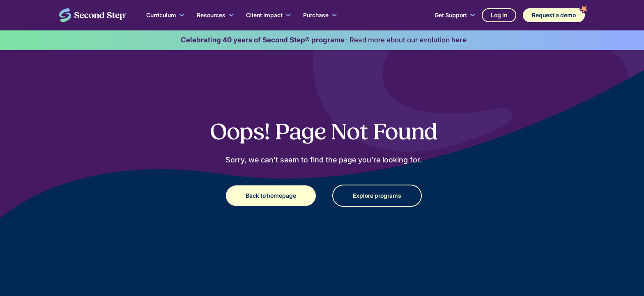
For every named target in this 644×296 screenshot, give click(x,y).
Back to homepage (271, 195)
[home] (93, 15)
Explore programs (377, 195)
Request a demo (554, 15)
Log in (499, 15)
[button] (165, 15)
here (459, 40)
